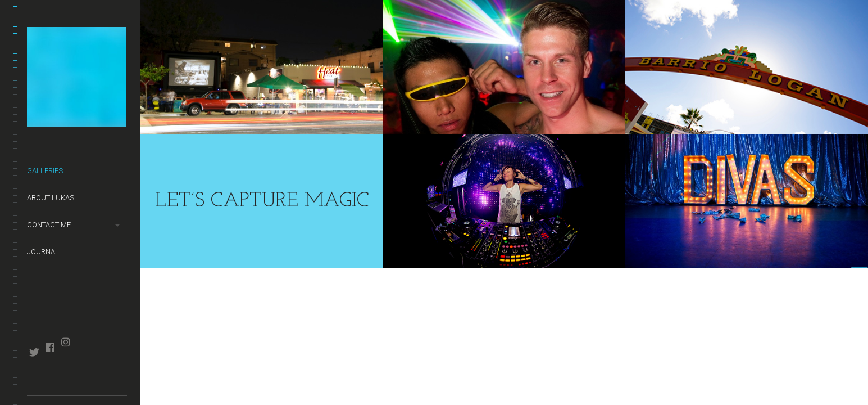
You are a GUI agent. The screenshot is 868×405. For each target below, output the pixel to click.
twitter (34, 352)
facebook (50, 347)
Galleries (45, 171)
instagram (65, 342)
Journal (43, 252)
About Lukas (51, 198)
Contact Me (49, 225)
